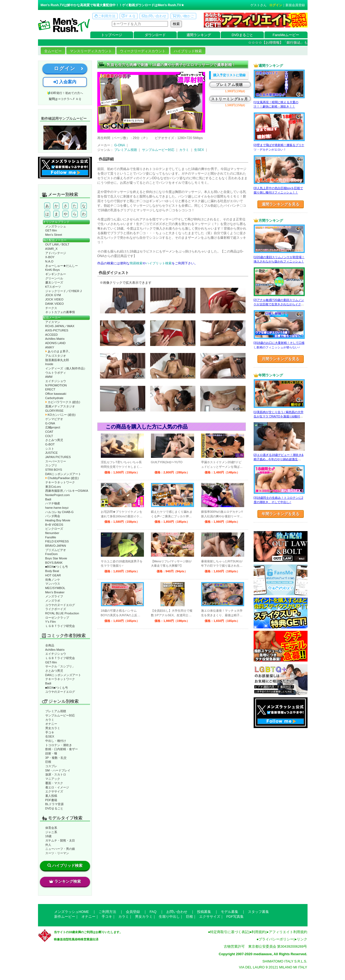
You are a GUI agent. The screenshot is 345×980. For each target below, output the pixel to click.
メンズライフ (54, 596)
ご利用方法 (105, 16)
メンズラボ (53, 601)
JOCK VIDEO (54, 299)
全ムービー (53, 51)
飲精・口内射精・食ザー (62, 749)
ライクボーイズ (56, 609)
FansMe (51, 537)
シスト (50, 449)
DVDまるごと (242, 35)
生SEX (50, 736)
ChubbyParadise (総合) (62, 478)
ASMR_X (51, 249)
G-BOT (50, 444)
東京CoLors (53, 487)
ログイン (276, 5)
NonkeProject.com (58, 495)
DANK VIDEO (55, 304)
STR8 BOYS (54, 470)
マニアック (53, 779)
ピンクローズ (54, 529)
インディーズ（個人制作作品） (66, 368)
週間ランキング (199, 35)
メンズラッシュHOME (72, 912)
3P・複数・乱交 (56, 758)
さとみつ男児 (54, 440)
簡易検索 (136, 263)
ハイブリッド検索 (188, 51)
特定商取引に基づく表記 (229, 932)
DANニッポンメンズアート (63, 474)
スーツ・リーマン (57, 853)
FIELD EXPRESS (57, 541)
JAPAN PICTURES (58, 457)
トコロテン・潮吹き (59, 745)
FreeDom (52, 554)
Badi (48, 499)
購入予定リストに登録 (229, 75)
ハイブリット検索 (159, 263)
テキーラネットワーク (60, 482)
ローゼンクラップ (57, 618)
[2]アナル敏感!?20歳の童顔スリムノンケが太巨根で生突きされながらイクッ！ (279, 304)
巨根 (48, 762)
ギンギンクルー (56, 274)
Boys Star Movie (56, 558)
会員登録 (133, 912)
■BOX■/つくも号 (57, 567)
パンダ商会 (53, 516)
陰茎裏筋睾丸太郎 (57, 360)
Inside (49, 364)
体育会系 (51, 828)
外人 (48, 845)
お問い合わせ (154, 16)
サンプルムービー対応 (60, 715)
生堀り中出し (169, 917)
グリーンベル (54, 278)
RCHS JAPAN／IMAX (60, 326)
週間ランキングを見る (281, 204)
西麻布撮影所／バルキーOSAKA (67, 491)
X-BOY (50, 257)
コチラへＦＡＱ (71, 99)
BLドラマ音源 (55, 804)
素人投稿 (51, 796)
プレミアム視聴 (56, 711)
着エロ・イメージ (57, 787)
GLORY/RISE (54, 411)
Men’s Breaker (55, 592)
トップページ (112, 35)
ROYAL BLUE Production (62, 613)
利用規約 (258, 932)
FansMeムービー (286, 35)
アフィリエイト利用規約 (288, 932)
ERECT (50, 389)
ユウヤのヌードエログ (60, 605)
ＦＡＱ (128, 16)
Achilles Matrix (55, 339)
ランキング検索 (65, 881)
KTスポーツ (53, 287)
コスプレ (51, 766)
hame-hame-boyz (57, 508)
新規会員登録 (295, 5)
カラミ (50, 720)
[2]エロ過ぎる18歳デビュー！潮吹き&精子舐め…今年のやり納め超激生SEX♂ (279, 459)
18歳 (48, 836)
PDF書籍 (51, 800)
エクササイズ (54, 791)
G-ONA (50, 423)
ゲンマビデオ (54, 419)
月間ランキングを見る (281, 359)
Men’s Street (54, 235)
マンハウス (53, 584)
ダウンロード (155, 35)
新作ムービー (65, 917)
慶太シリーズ (54, 282)
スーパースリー (56, 461)
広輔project (53, 427)
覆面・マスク (54, 783)
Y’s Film (51, 622)
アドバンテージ (56, 253)
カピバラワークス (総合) (63, 402)
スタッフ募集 (258, 912)
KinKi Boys (53, 270)
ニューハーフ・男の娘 (60, 849)
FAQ (153, 912)
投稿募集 (204, 912)
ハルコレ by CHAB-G (60, 512)
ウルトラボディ (56, 373)
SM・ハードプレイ (58, 770)
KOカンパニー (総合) (61, 415)
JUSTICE (52, 453)
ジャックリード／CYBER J (63, 291)
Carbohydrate (54, 398)
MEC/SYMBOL (55, 588)
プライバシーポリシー (276, 939)
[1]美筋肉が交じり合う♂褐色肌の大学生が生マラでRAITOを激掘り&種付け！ (279, 416)
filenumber (52, 533)
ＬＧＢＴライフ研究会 (60, 626)
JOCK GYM (53, 295)
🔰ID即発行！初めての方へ (65, 93)
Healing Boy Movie (58, 520)
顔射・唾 (51, 753)
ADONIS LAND (56, 343)
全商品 (50, 645)
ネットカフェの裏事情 (60, 312)
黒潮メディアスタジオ (60, 406)
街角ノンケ (53, 580)
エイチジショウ (56, 381)
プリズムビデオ (56, 550)
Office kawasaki (56, 394)
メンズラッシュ (56, 226)
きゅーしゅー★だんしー (62, 266)
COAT (49, 432)
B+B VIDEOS (54, 525)
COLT (49, 436)
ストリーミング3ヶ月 (230, 99)
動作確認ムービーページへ (65, 138)
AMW (49, 377)
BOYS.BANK (54, 563)
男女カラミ (53, 728)
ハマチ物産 (53, 503)
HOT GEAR (53, 575)
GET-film (51, 230)
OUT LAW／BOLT (57, 244)
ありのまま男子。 (58, 351)
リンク (302, 939)
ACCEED (52, 335)
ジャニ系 (51, 832)
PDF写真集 (235, 917)
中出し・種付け (56, 741)
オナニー (51, 724)
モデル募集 (230, 912)
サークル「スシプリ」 (60, 666)
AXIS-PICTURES (57, 330)
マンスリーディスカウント (91, 51)
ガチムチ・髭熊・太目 (60, 840)
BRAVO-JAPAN (56, 546)
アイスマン (53, 322)
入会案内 (65, 82)
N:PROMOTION (56, 385)
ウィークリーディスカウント (143, 51)
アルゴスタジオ (56, 356)
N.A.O (49, 261)
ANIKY (50, 347)
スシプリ (51, 465)
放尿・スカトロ (56, 774)
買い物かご (183, 16)
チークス (51, 308)
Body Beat (52, 571)
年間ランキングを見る (281, 514)
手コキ (50, 732)
